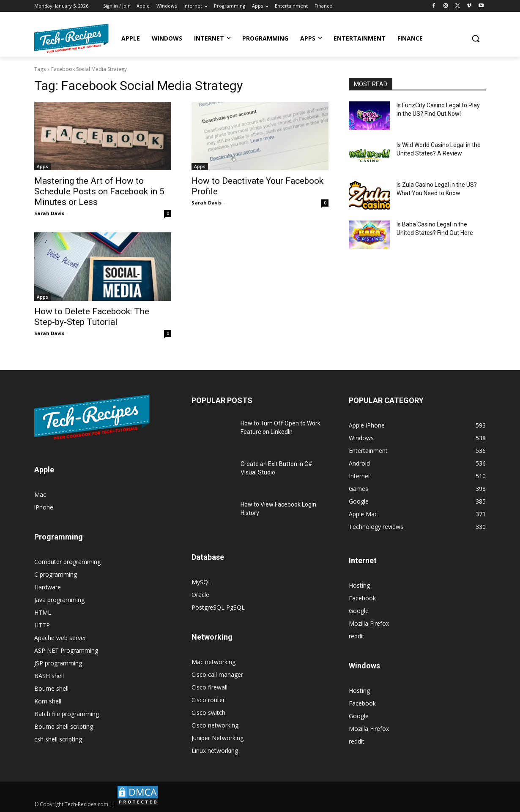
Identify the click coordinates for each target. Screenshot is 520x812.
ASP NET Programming (66, 650)
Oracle (200, 595)
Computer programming (67, 562)
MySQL (201, 582)
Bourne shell (51, 688)
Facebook (362, 598)
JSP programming (58, 663)
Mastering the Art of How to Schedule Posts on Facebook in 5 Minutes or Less (99, 191)
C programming (56, 574)
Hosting (359, 585)
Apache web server (60, 638)
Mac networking (213, 662)
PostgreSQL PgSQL (218, 607)
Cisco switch (208, 713)
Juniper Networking (218, 738)
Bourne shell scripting (64, 726)
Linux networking (215, 751)
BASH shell (49, 676)
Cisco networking (215, 725)
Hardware (48, 587)
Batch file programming (67, 714)
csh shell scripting (58, 739)
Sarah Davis (49, 213)
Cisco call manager (217, 674)
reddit (357, 636)
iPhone (44, 507)
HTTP (42, 625)
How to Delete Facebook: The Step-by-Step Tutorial (92, 317)
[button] (476, 38)
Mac (40, 495)
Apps (42, 166)
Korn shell (48, 701)
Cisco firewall (209, 687)
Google (359, 611)
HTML (43, 612)
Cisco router (208, 700)
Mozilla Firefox (369, 623)
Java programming (59, 600)
